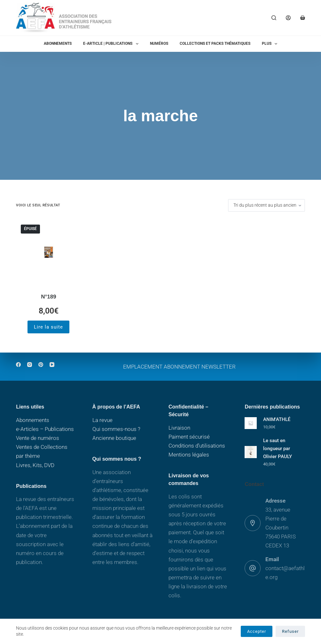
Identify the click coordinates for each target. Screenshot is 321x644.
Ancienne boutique (114, 438)
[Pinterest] (41, 365)
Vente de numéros (38, 438)
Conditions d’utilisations (197, 446)
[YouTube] (52, 365)
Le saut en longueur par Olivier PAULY (278, 449)
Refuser (290, 631)
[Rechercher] (274, 18)
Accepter (257, 631)
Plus (271, 44)
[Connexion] (288, 18)
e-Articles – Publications (45, 429)
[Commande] (266, 205)
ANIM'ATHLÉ (277, 419)
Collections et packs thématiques (215, 44)
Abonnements (58, 44)
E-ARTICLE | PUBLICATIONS (112, 44)
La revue (102, 420)
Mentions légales (189, 455)
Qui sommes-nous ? (116, 429)
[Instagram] (30, 365)
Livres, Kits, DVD (35, 465)
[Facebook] (18, 365)
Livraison (179, 428)
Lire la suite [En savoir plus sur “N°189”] (48, 327)
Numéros (159, 44)
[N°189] (48, 252)
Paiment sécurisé (189, 437)
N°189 (48, 297)
